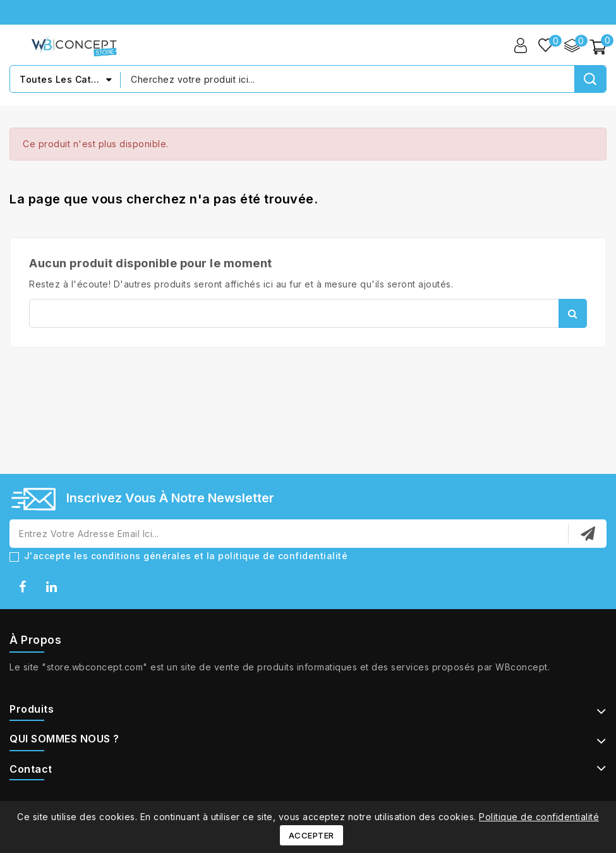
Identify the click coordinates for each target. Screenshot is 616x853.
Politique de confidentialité (539, 817)
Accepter (311, 835)
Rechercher (573, 313)
